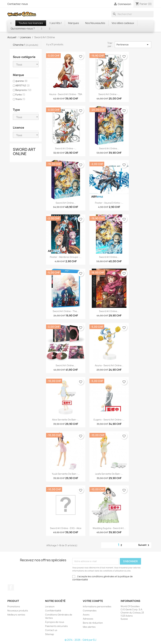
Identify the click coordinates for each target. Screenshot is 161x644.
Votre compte (93, 601)
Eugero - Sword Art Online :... (109, 420)
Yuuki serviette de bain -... (66, 474)
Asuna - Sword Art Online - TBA (66, 94)
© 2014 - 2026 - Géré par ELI (80, 640)
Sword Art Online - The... (66, 311)
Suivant (144, 545)
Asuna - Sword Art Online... (109, 365)
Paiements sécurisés (56, 626)
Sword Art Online (24, 151)
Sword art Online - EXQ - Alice (66, 528)
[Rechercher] (132, 14)
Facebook (11, 587)
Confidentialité (53, 611)
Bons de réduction (93, 623)
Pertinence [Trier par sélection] (133, 45)
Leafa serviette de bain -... (109, 474)
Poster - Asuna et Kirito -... (109, 203)
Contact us (51, 630)
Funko (20, 95)
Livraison (50, 606)
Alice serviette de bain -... (66, 420)
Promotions (14, 606)
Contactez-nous (18, 4)
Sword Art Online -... (109, 94)
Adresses (88, 619)
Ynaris (20, 99)
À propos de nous (55, 622)
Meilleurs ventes (16, 615)
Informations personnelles (97, 606)
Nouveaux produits (18, 611)
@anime (21, 81)
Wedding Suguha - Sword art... (109, 528)
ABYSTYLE (23, 85)
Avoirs (86, 615)
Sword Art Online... (109, 148)
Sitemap (50, 634)
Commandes (90, 611)
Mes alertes (89, 627)
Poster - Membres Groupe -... (66, 257)
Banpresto (23, 90)
